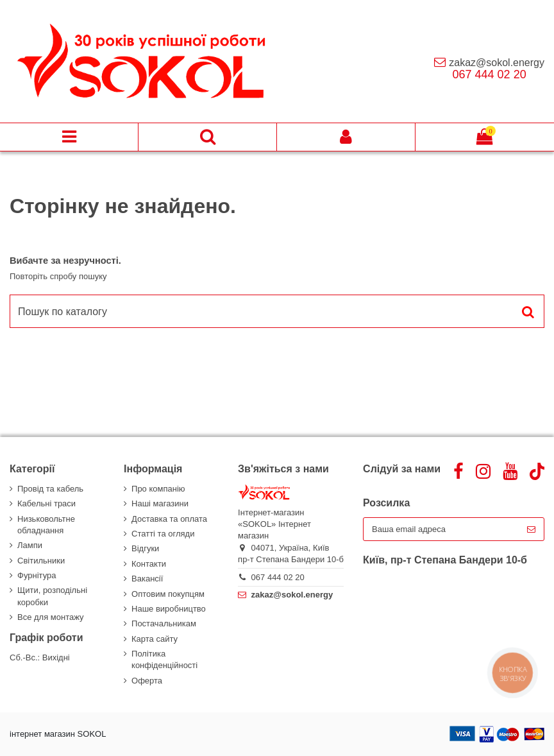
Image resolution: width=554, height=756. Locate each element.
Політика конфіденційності (164, 659)
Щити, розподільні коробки (52, 596)
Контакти (149, 564)
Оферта (147, 681)
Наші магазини (160, 503)
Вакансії (147, 579)
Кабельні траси (46, 503)
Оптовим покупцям (168, 594)
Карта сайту (155, 639)
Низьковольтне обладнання (46, 525)
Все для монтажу (51, 617)
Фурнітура (37, 575)
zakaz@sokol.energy (497, 63)
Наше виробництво (169, 609)
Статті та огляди (163, 534)
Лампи (30, 545)
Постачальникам (164, 623)
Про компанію (158, 489)
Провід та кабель (50, 489)
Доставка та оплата (169, 519)
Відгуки (145, 548)
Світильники (41, 561)
